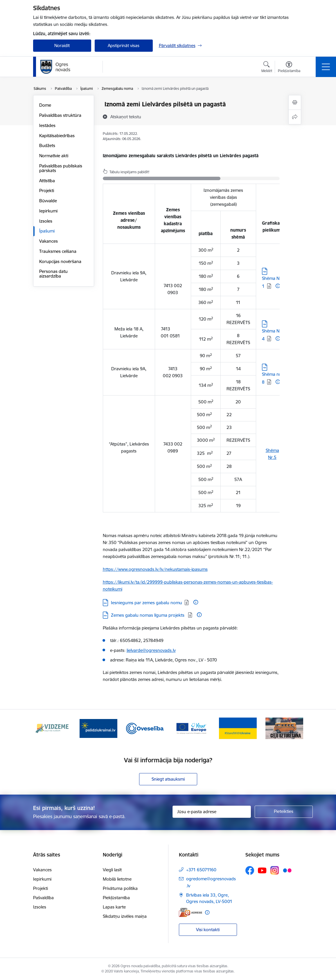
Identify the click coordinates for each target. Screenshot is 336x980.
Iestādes (47, 125)
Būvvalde (48, 201)
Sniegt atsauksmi (168, 779)
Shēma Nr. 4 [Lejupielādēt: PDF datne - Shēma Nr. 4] (272, 335)
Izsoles (46, 221)
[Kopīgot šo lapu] (295, 117)
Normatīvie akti (54, 156)
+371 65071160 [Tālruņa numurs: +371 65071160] (201, 870)
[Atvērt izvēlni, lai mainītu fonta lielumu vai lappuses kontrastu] (289, 68)
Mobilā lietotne (117, 879)
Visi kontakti (208, 930)
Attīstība (47, 181)
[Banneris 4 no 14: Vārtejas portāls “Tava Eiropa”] (191, 728)
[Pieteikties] (284, 812)
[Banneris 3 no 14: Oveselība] (145, 728)
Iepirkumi (48, 211)
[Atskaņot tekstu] (126, 117)
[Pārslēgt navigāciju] (326, 67)
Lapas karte (114, 907)
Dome (45, 105)
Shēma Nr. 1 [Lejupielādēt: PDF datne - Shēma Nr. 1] (272, 282)
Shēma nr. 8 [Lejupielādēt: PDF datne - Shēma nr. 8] (272, 378)
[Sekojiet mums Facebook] (250, 870)
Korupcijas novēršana (60, 261)
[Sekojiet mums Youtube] (262, 870)
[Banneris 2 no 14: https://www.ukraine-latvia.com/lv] (98, 728)
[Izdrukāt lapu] (295, 102)
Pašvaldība (43, 898)
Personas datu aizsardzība (53, 274)
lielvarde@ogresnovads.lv (151, 650)
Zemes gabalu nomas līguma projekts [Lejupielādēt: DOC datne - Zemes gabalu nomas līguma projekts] (148, 615)
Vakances (48, 241)
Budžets (47, 145)
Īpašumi (47, 231)
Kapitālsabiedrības (57, 136)
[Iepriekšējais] (43, 728)
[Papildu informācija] (278, 286)
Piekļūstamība (116, 898)
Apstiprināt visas (124, 45)
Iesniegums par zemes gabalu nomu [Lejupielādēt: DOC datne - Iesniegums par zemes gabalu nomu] (147, 603)
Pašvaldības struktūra (60, 115)
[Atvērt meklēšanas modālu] (267, 68)
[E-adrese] (191, 912)
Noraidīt (62, 45)
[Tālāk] (294, 728)
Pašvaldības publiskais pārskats (61, 168)
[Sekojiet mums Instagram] (275, 870)
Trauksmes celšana (58, 251)
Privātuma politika (120, 888)
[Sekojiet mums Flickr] (287, 870)
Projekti (47, 191)
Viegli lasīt (112, 870)
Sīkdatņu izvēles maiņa (125, 916)
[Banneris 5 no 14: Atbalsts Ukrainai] (238, 728)
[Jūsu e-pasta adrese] (212, 812)
